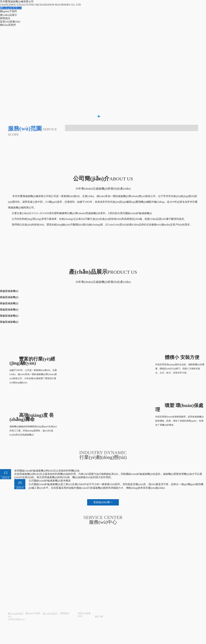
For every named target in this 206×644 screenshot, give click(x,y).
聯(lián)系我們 (8, 25)
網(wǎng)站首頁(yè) (11, 8)
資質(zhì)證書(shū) (10, 22)
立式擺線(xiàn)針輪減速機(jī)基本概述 (50, 481)
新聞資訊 (5, 18)
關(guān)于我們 (8, 11)
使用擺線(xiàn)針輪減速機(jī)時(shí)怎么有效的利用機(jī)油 (47, 471)
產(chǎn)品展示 (8, 15)
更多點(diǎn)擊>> (103, 502)
